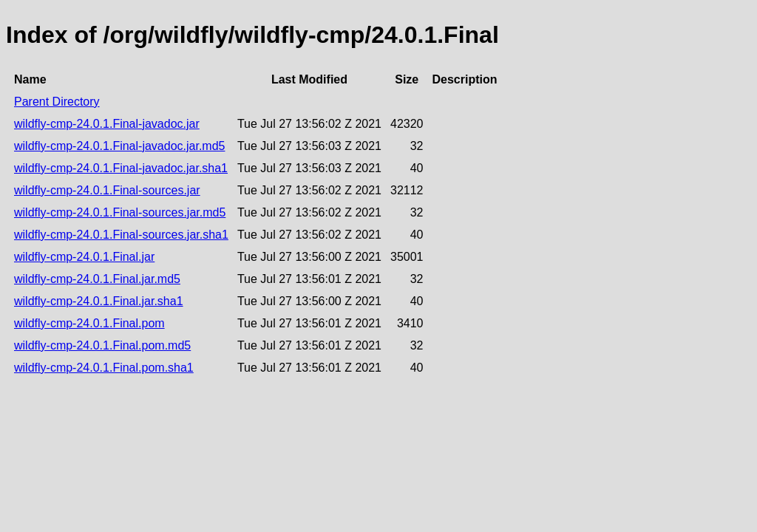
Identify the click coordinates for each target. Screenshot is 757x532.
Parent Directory (57, 102)
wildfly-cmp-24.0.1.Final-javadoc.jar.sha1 (121, 168)
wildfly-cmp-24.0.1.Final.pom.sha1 (104, 368)
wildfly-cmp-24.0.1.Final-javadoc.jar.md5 (119, 146)
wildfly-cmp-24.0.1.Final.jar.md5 (97, 279)
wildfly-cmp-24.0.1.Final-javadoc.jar (107, 124)
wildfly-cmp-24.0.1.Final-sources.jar (107, 190)
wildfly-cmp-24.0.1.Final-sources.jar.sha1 (121, 235)
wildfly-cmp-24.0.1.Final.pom (89, 323)
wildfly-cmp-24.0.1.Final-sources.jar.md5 (120, 212)
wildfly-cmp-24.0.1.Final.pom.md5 (102, 345)
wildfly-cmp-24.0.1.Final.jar (84, 257)
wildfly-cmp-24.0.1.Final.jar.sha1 (99, 301)
